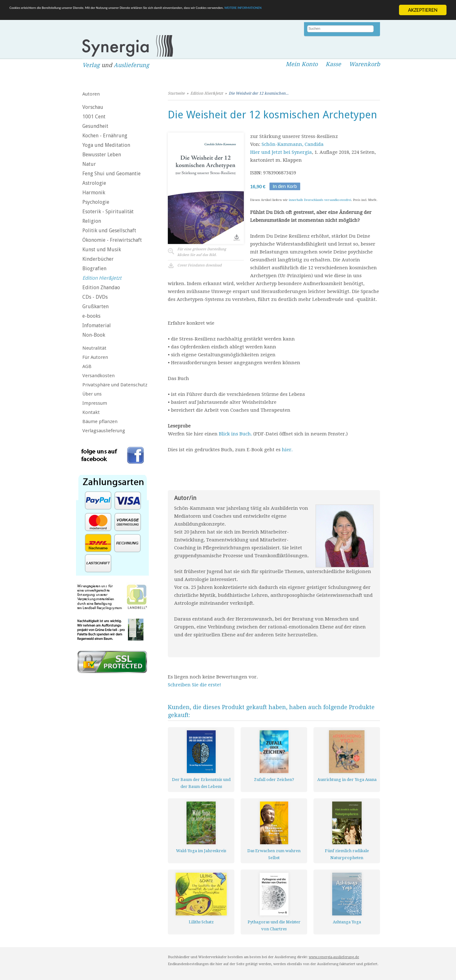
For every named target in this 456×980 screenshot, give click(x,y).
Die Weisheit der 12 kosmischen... (259, 93)
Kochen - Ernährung (105, 136)
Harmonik (94, 193)
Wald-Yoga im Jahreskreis (201, 851)
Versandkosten (98, 376)
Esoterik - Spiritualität (108, 212)
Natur (89, 164)
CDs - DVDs (95, 297)
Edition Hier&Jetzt (102, 278)
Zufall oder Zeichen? (274, 780)
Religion (92, 221)
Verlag (91, 65)
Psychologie (96, 202)
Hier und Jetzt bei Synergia (281, 152)
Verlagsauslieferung (104, 431)
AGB (87, 366)
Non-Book (94, 335)
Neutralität (94, 348)
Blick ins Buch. (235, 434)
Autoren (91, 94)
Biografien (94, 268)
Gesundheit (95, 126)
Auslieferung (131, 65)
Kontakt (91, 412)
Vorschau (93, 107)
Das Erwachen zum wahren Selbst (274, 854)
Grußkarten (95, 306)
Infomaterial (97, 325)
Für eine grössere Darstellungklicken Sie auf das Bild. (202, 252)
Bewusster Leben (102, 155)
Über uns (92, 394)
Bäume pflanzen (100, 421)
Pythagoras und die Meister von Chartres (274, 925)
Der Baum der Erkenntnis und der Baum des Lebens (201, 783)
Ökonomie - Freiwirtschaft (112, 240)
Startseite (176, 93)
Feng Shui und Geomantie (111, 174)
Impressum (95, 403)
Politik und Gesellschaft (109, 231)
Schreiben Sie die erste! (194, 685)
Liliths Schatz (201, 922)
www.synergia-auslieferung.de (334, 957)
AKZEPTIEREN (423, 10)
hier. (287, 450)
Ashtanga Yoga (347, 922)
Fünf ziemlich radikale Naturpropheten (347, 854)
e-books (91, 316)
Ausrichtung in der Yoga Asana (347, 780)
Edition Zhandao (101, 287)
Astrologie (94, 183)
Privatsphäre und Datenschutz (115, 385)
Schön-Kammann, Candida (293, 144)
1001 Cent (94, 117)
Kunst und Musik (102, 250)
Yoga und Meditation (106, 145)
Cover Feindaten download (199, 265)
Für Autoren (95, 357)
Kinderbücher (98, 259)
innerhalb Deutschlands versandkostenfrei (320, 200)
